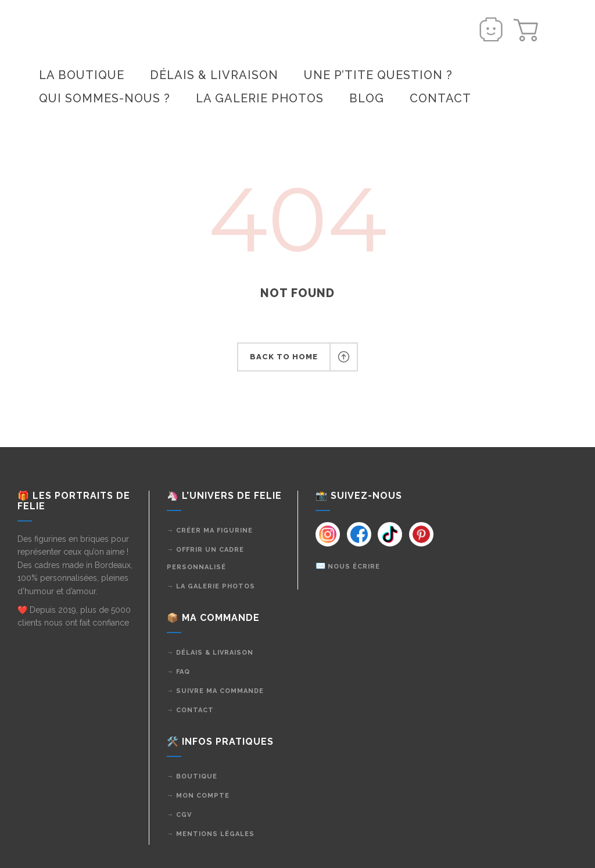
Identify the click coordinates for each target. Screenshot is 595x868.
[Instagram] (327, 534)
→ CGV (179, 815)
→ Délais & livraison (210, 653)
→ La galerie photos (211, 586)
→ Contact (190, 710)
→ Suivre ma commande (215, 691)
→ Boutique (192, 776)
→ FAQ (178, 672)
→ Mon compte (198, 796)
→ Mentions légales (211, 834)
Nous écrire (354, 567)
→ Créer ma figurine (210, 531)
